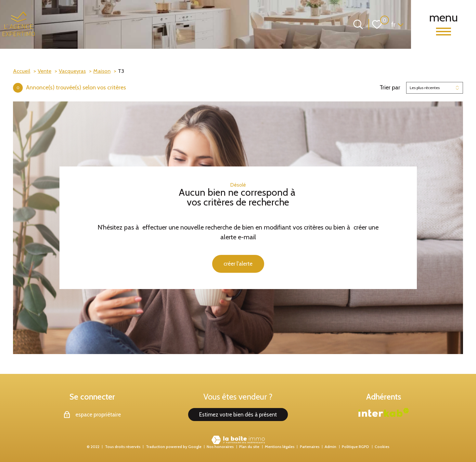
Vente (45, 71)
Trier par (390, 88)
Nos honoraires (220, 447)
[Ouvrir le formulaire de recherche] (358, 24)
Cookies (382, 447)
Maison (102, 71)
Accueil (22, 71)
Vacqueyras (72, 71)
